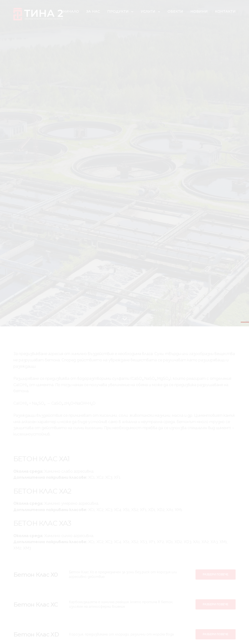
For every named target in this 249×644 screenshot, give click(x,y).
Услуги (148, 11)
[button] (216, 574)
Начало (71, 11)
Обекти (175, 11)
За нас (93, 11)
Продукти (118, 11)
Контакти (225, 11)
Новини (199, 11)
